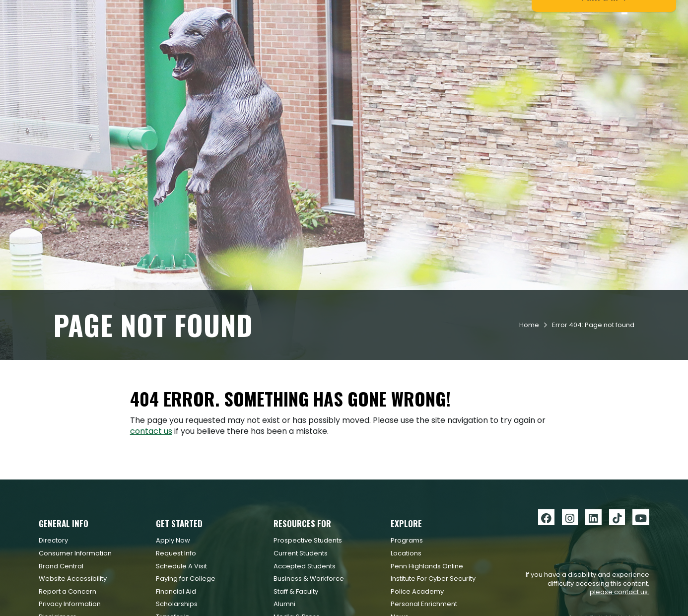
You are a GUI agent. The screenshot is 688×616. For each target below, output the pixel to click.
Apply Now (173, 604)
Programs (407, 604)
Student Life (432, 45)
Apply (142, 12)
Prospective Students (308, 604)
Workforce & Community (521, 45)
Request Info (86, 12)
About (596, 45)
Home (529, 389)
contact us (151, 495)
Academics (372, 45)
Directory (53, 604)
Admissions (313, 45)
